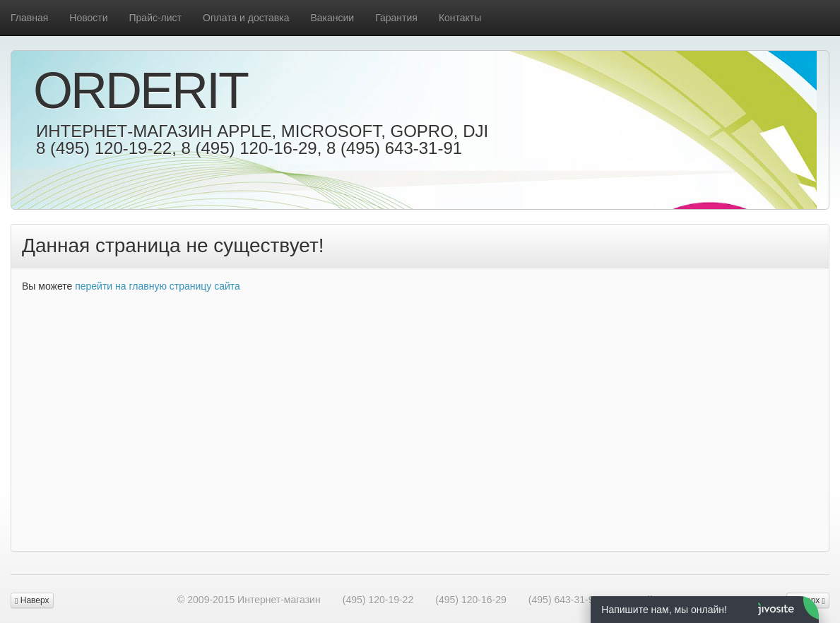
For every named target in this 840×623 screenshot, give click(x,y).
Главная (29, 18)
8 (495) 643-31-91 (394, 148)
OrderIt (140, 90)
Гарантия (396, 18)
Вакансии (332, 18)
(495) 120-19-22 (378, 600)
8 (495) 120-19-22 (104, 148)
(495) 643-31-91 (564, 600)
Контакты (460, 18)
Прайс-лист (156, 18)
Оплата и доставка (246, 18)
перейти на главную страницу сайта (158, 286)
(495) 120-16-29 (471, 600)
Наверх (32, 600)
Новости (88, 18)
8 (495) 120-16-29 (249, 148)
